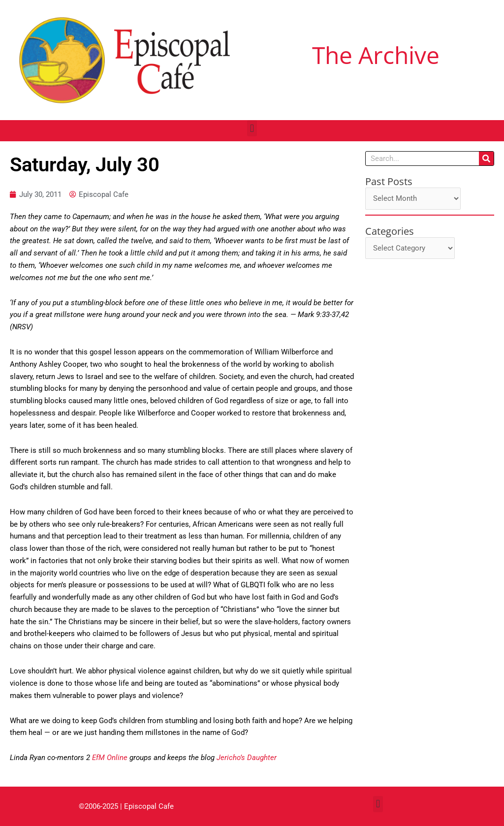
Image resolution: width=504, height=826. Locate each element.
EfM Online (110, 758)
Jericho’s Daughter (247, 758)
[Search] (486, 159)
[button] (252, 128)
